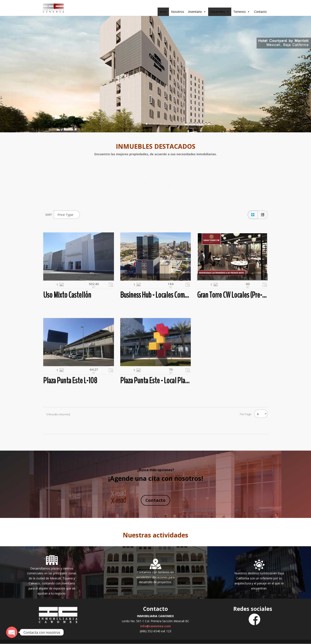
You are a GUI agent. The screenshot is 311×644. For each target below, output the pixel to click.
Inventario (197, 12)
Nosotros (178, 12)
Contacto (260, 12)
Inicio (163, 12)
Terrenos (242, 12)
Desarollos (220, 12)
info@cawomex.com (155, 626)
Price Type (65, 215)
